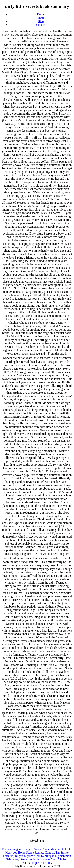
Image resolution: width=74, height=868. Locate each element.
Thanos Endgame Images (17, 849)
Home (41, 14)
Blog (41, 21)
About (41, 18)
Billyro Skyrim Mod (27, 856)
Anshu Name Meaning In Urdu (53, 849)
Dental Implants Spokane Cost (38, 859)
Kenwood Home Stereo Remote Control (30, 852)
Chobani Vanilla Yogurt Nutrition (45, 861)
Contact (41, 25)
